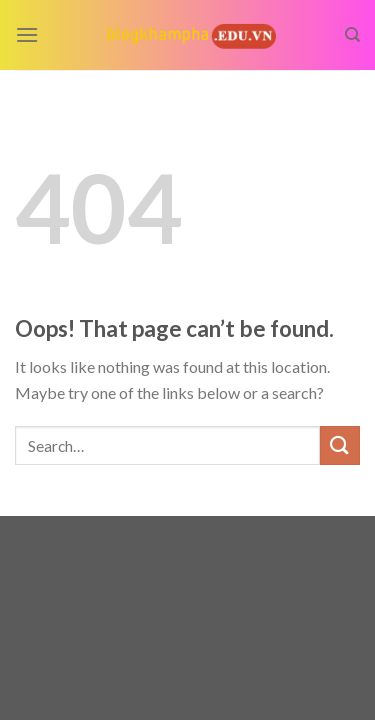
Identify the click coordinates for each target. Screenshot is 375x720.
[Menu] (27, 34)
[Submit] (340, 445)
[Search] (352, 35)
